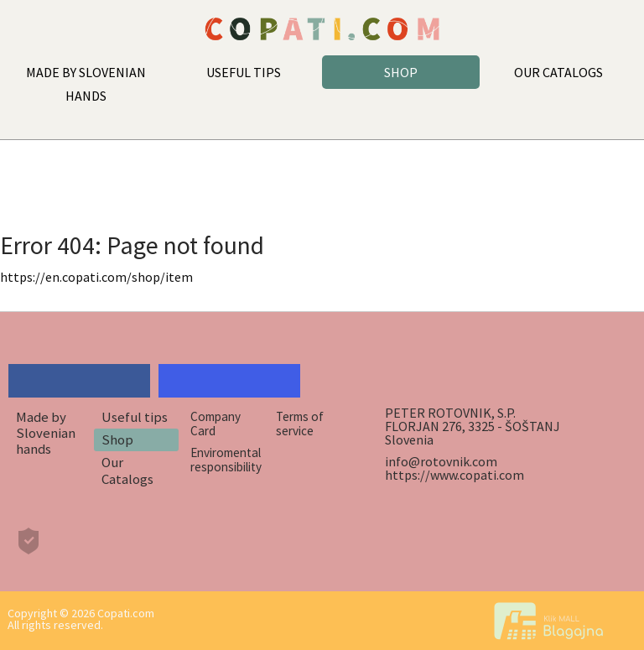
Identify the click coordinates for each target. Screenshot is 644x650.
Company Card (216, 424)
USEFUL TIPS (244, 72)
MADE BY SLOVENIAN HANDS (86, 84)
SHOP (401, 72)
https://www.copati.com (454, 475)
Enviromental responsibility (226, 460)
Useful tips (135, 417)
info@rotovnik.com (441, 461)
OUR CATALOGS (558, 72)
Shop (117, 439)
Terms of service (300, 424)
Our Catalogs (127, 470)
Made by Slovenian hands (46, 433)
